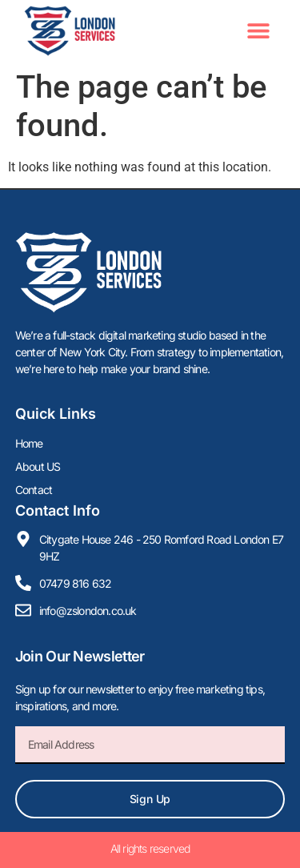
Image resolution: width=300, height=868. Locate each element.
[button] (259, 31)
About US (38, 466)
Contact (34, 490)
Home (29, 443)
